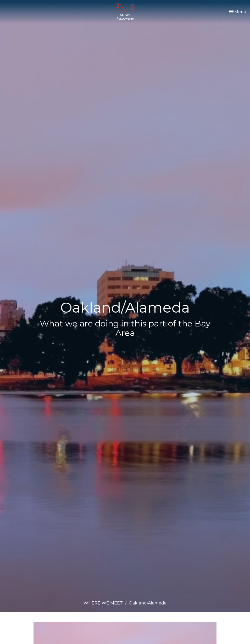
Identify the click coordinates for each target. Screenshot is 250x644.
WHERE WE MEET (103, 603)
